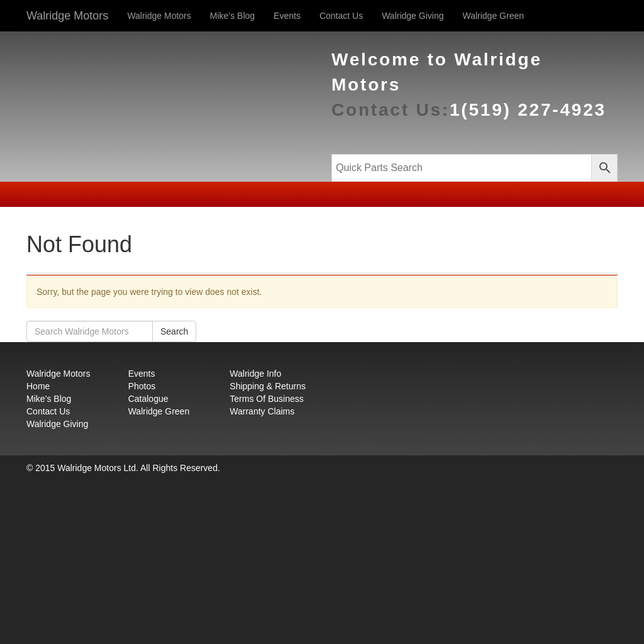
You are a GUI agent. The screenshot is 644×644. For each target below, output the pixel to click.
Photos (142, 386)
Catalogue (148, 399)
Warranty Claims (262, 411)
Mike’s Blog (232, 16)
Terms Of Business (266, 399)
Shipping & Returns (268, 386)
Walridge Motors (67, 16)
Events (287, 16)
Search (174, 331)
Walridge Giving (413, 16)
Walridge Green (493, 16)
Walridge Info (255, 374)
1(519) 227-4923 (528, 110)
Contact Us (341, 16)
